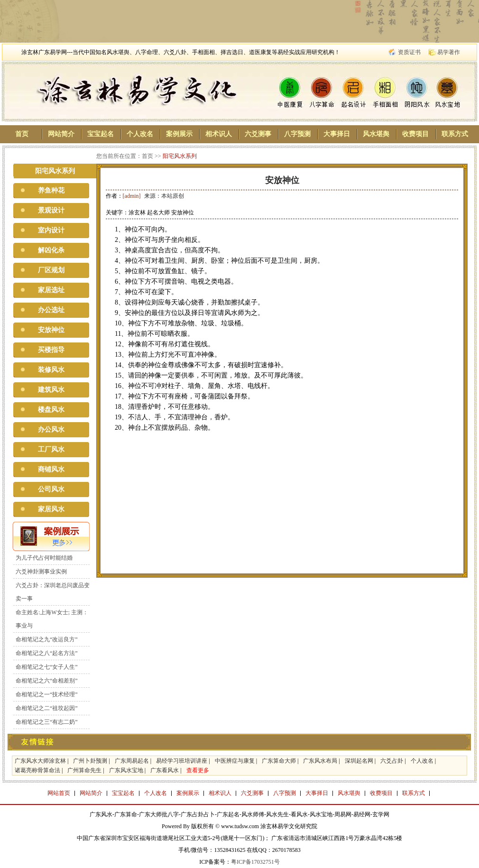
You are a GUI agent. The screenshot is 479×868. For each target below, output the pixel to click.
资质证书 (409, 52)
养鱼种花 (51, 190)
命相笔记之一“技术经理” (47, 694)
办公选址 (51, 310)
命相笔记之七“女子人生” (47, 667)
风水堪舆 (376, 134)
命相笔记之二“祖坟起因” (47, 708)
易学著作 (449, 52)
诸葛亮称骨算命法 (37, 770)
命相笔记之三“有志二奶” (47, 722)
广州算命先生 (84, 770)
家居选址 (51, 290)
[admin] (132, 196)
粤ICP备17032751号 (255, 862)
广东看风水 (165, 770)
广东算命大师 (279, 761)
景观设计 (51, 210)
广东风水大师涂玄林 (40, 761)
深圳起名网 (359, 761)
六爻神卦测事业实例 (41, 572)
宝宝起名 (101, 134)
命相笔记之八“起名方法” (47, 653)
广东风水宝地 (126, 770)
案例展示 (179, 134)
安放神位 (51, 330)
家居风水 (51, 509)
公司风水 (51, 489)
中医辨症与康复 (235, 761)
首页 (22, 134)
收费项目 (415, 134)
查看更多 (198, 770)
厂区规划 (51, 270)
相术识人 (219, 134)
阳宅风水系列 (180, 156)
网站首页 (59, 793)
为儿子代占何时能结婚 (44, 558)
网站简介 (61, 134)
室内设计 (51, 230)
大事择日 (337, 134)
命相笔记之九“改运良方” (47, 639)
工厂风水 (51, 449)
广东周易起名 (132, 761)
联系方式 (455, 134)
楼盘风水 (51, 410)
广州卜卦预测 (90, 761)
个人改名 (140, 134)
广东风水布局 (320, 761)
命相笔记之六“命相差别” (47, 681)
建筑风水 (51, 390)
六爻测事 (258, 134)
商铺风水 (51, 469)
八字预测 (297, 134)
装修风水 (51, 370)
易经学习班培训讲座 (182, 761)
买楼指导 (51, 350)
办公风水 (51, 429)
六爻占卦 (392, 761)
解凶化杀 (51, 250)
